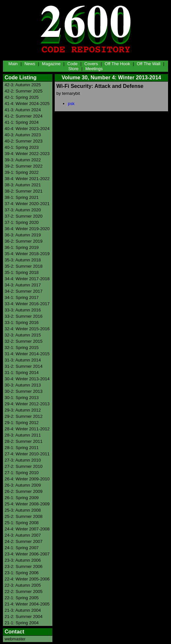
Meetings (94, 69)
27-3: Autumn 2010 (23, 460)
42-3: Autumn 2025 (23, 85)
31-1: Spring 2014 (22, 373)
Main (13, 64)
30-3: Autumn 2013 (23, 385)
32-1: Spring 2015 (22, 348)
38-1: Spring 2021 (22, 197)
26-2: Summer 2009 (24, 491)
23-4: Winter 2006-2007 (27, 554)
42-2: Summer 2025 (24, 91)
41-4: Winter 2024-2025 (27, 104)
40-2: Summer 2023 (24, 141)
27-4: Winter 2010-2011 (27, 454)
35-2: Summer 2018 (24, 266)
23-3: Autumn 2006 (23, 560)
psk (71, 104)
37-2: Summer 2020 (24, 216)
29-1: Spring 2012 (22, 423)
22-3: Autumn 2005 (23, 585)
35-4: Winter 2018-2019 (27, 254)
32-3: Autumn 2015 (23, 335)
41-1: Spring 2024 (22, 122)
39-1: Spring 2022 (22, 172)
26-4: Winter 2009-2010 (27, 479)
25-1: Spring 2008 (22, 523)
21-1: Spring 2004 (22, 623)
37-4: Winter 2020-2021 (27, 204)
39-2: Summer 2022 (24, 166)
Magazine (51, 64)
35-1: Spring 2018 (22, 272)
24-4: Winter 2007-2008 (27, 529)
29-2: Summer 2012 (24, 416)
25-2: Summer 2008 (24, 516)
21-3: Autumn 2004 (23, 610)
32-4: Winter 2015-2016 (27, 329)
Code (72, 64)
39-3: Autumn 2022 (23, 160)
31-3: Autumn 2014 (23, 360)
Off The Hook (117, 64)
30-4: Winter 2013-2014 (27, 379)
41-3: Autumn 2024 (23, 110)
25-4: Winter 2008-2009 (27, 504)
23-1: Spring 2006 (22, 573)
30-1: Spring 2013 (22, 398)
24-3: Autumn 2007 (23, 535)
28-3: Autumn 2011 (23, 435)
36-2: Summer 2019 (24, 241)
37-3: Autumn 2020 (23, 210)
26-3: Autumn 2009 (23, 485)
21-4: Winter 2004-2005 (27, 604)
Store (73, 69)
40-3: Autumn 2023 (23, 135)
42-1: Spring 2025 (22, 97)
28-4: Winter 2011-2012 (27, 429)
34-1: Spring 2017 (22, 297)
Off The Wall (148, 64)
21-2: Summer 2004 (24, 617)
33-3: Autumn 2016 (23, 310)
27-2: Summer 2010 (24, 466)
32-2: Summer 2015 (24, 341)
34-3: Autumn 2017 (23, 285)
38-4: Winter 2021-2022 (27, 179)
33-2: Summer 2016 (24, 316)
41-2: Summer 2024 (24, 116)
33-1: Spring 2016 (22, 322)
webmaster (15, 639)
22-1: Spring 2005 (22, 598)
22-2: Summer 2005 (24, 591)
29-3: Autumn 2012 (23, 410)
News (30, 64)
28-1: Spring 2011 (22, 448)
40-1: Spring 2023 (22, 147)
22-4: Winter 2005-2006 (27, 579)
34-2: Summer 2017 (24, 291)
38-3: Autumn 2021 (23, 185)
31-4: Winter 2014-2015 (27, 354)
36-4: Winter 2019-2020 (27, 229)
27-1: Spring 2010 (22, 473)
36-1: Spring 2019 (22, 247)
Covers (91, 64)
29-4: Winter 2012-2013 (27, 404)
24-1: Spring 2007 (22, 548)
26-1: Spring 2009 (22, 498)
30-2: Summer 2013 (24, 391)
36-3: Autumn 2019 (23, 235)
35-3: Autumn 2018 (23, 260)
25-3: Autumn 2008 (23, 510)
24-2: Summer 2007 (24, 541)
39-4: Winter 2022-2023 (27, 154)
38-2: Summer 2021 (24, 191)
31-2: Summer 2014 (24, 366)
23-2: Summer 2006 (24, 566)
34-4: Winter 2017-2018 (27, 279)
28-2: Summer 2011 (24, 441)
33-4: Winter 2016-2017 (27, 304)
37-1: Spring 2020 (22, 222)
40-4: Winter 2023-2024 (27, 129)
